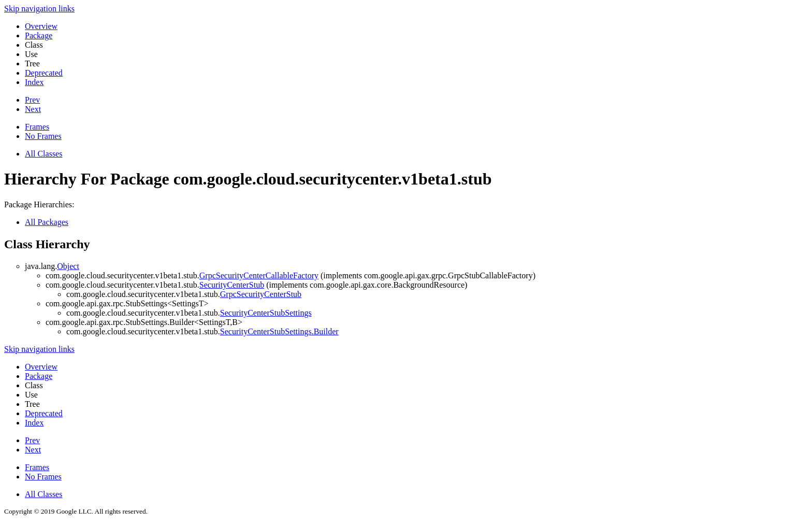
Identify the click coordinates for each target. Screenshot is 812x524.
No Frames (43, 136)
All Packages (47, 222)
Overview (41, 26)
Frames (37, 127)
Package (39, 36)
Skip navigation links (39, 9)
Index (34, 82)
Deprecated (44, 73)
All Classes (44, 154)
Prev (32, 100)
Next (33, 109)
